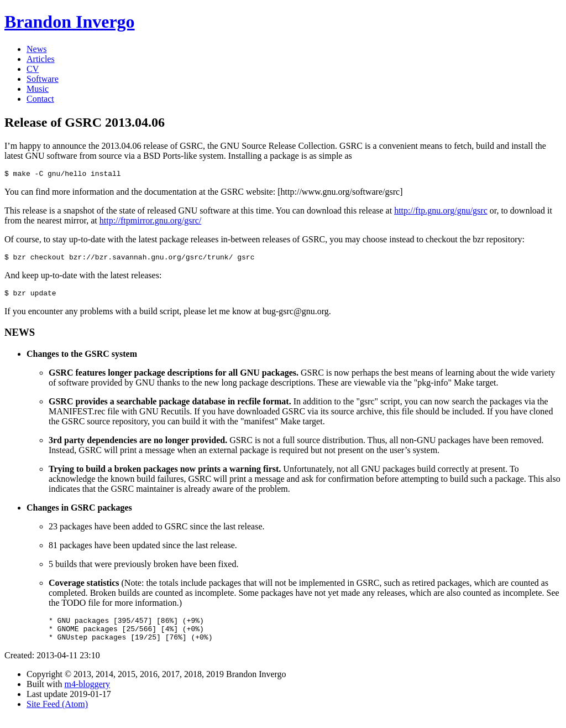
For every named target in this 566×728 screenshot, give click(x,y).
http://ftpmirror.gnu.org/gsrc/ (151, 222)
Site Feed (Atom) (57, 714)
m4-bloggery (87, 694)
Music (38, 89)
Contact (40, 99)
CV (33, 69)
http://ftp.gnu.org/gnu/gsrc (441, 212)
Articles (41, 59)
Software (43, 79)
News (36, 49)
